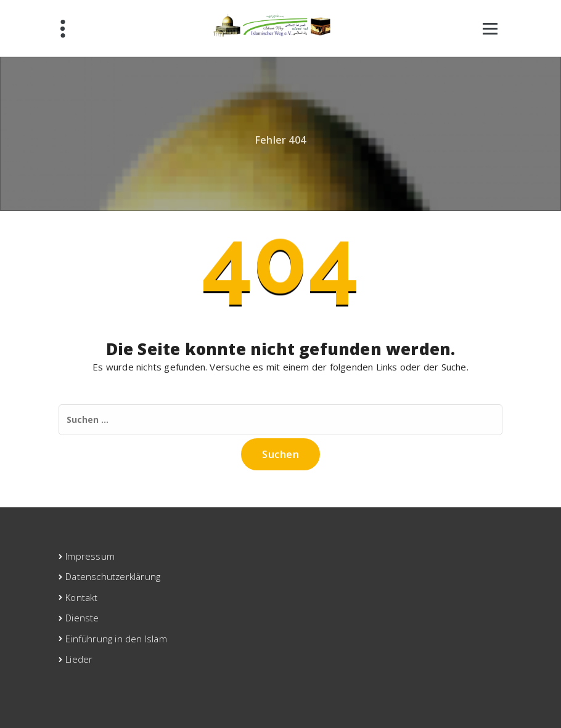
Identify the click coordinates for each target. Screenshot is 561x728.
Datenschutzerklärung (113, 576)
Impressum (90, 556)
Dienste (82, 618)
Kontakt (81, 597)
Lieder (79, 659)
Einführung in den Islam (116, 639)
